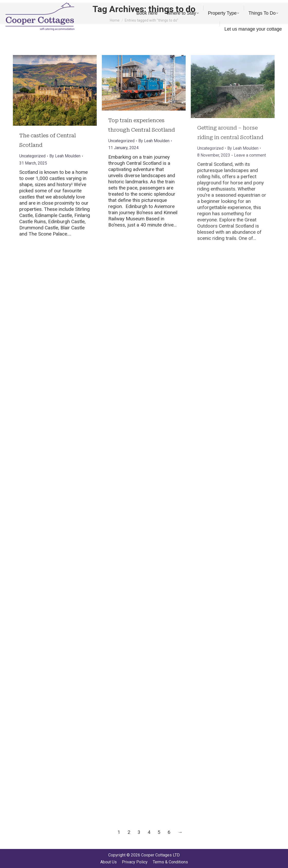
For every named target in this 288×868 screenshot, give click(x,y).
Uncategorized (32, 156)
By (65, 156)
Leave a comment (250, 155)
